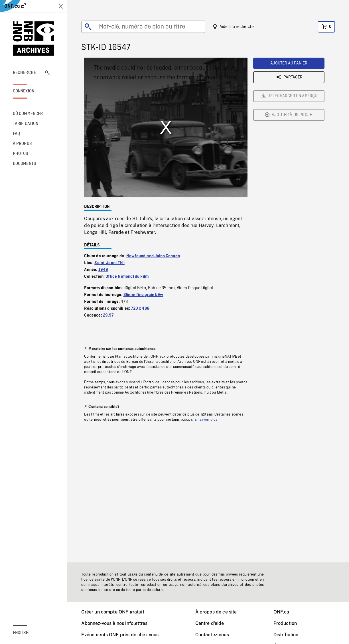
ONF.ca (281, 612)
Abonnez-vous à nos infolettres (114, 623)
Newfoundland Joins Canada (153, 256)
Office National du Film (127, 277)
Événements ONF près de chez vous (120, 635)
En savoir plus (206, 420)
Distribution (286, 635)
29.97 (108, 315)
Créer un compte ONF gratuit (113, 612)
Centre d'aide (210, 623)
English (21, 633)
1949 (103, 270)
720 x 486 (140, 309)
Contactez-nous (212, 635)
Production (285, 623)
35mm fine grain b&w (143, 295)
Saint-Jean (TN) (109, 263)
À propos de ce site (216, 612)
